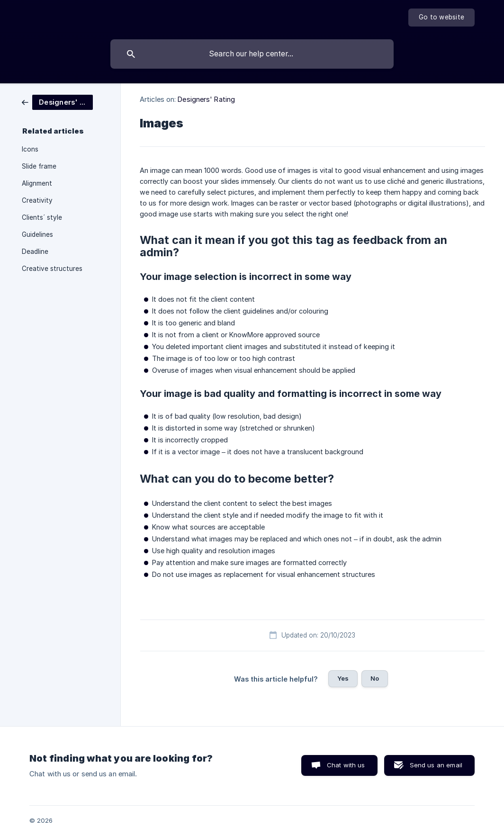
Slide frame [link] (39, 166)
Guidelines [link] (37, 234)
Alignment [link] (37, 183)
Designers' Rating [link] (206, 99)
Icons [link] (30, 149)
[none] (441, 18)
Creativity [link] (37, 200)
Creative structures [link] (52, 269)
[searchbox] (252, 54)
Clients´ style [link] (42, 217)
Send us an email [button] (436, 765)
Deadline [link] (35, 252)
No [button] (375, 678)
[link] (57, 102)
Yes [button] (343, 678)
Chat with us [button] (346, 765)
